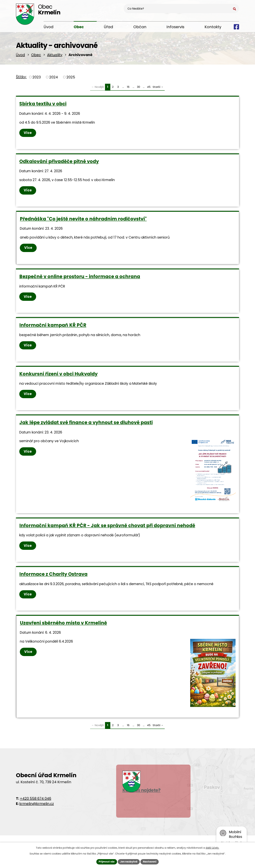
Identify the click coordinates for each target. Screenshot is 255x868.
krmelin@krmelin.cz (37, 814)
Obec (79, 27)
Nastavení (151, 861)
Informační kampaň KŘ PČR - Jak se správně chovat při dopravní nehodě (107, 533)
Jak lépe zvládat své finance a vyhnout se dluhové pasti (86, 429)
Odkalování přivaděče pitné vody (59, 164)
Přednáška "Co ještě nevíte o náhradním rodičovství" (83, 222)
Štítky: (21, 78)
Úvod (49, 27)
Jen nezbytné (129, 861)
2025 (71, 78)
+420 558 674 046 (36, 809)
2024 (54, 78)
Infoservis (175, 27)
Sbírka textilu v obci (43, 105)
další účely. (212, 847)
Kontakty (213, 27)
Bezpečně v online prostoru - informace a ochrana (80, 281)
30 (138, 88)
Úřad (108, 27)
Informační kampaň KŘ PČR (53, 331)
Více (28, 135)
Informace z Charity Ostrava (54, 583)
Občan (140, 27)
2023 (37, 78)
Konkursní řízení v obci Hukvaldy (59, 380)
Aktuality (55, 56)
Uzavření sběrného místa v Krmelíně (64, 632)
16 (128, 88)
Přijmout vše (105, 861)
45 (149, 88)
